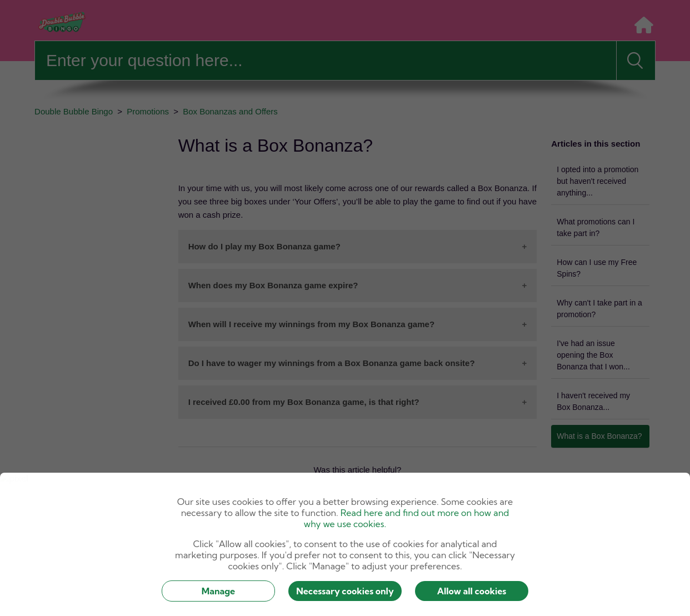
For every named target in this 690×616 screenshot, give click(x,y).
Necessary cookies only (345, 591)
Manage (218, 591)
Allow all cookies (472, 591)
